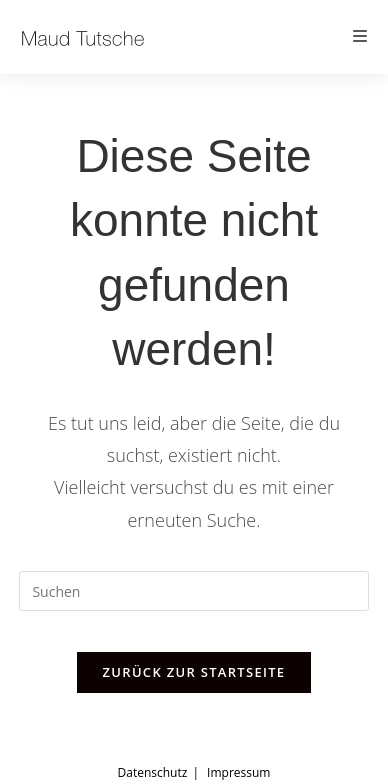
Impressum (238, 772)
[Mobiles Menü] (361, 36)
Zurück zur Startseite (194, 672)
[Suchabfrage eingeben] (193, 591)
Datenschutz (153, 772)
